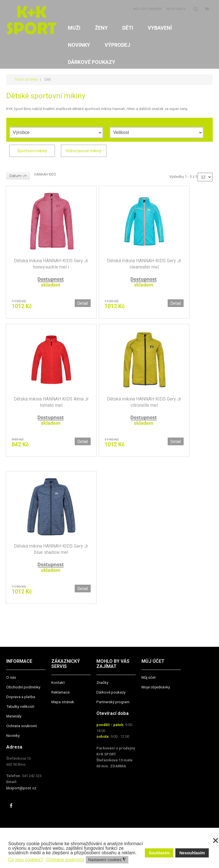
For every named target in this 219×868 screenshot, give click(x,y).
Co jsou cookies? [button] (26, 860)
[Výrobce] (56, 133)
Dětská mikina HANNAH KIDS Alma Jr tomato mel (51, 403)
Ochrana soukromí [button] (65, 860)
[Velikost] (157, 133)
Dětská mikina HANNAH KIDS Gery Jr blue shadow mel (51, 551)
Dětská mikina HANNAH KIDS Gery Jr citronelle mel (144, 403)
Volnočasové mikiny (84, 151)
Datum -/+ (18, 175)
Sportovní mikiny (32, 151)
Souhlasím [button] (159, 853)
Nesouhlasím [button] (192, 853)
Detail (83, 303)
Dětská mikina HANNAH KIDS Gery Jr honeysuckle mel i (51, 264)
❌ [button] (216, 841)
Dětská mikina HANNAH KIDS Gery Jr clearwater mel (144, 264)
